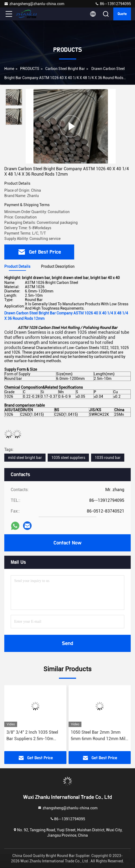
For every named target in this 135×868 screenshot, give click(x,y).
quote (122, 14)
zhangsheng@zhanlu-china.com (34, 4)
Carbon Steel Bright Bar (65, 69)
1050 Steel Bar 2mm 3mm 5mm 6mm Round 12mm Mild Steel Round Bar (99, 736)
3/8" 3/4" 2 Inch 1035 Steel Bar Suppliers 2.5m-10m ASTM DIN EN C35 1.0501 (32, 736)
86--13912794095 (113, 4)
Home (9, 69)
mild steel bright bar (25, 458)
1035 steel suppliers (68, 458)
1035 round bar (108, 458)
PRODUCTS (30, 69)
